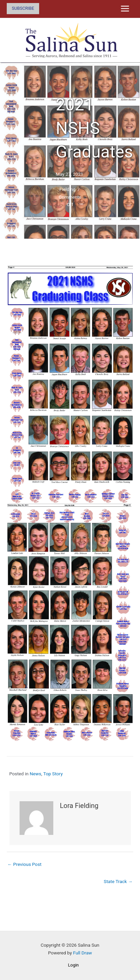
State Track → (118, 881)
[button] (23, 9)
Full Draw (83, 953)
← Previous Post (24, 864)
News (35, 774)
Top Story (53, 774)
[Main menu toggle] (125, 9)
